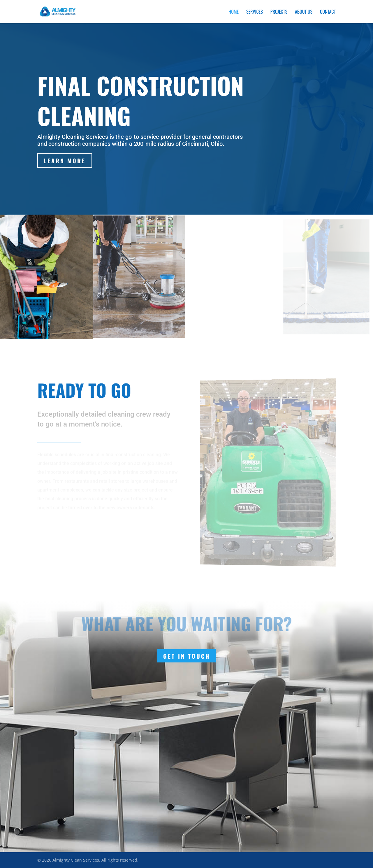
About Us (304, 12)
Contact (328, 12)
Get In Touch (187, 656)
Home (234, 12)
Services (255, 12)
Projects (279, 12)
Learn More (65, 161)
